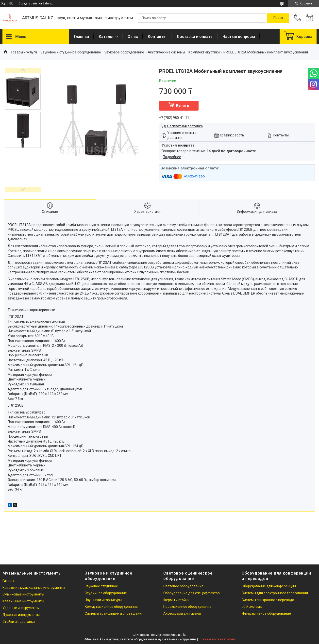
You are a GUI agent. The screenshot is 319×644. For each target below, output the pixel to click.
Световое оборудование (183, 586)
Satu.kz (181, 635)
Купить (183, 106)
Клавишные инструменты (23, 601)
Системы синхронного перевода (268, 600)
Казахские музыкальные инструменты (34, 588)
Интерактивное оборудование (266, 613)
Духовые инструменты (21, 615)
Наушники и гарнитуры (103, 600)
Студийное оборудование (106, 593)
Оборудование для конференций (269, 586)
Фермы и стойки (176, 600)
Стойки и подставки (19, 622)
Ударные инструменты (21, 608)
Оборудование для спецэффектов (192, 593)
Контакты (157, 37)
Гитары (8, 581)
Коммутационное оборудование (111, 607)
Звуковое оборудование (124, 52)
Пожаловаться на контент (217, 639)
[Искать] (278, 18)
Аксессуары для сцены (182, 613)
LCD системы (252, 607)
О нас (133, 37)
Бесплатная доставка (185, 126)
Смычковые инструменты (23, 594)
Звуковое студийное (101, 586)
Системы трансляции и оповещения (114, 613)
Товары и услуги (24, 52)
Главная (81, 37)
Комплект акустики (204, 52)
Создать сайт (28, 3)
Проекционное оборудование (187, 607)
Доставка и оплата (194, 37)
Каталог (106, 37)
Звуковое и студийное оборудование (71, 52)
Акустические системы (166, 52)
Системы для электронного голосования (275, 593)
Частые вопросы (239, 37)
